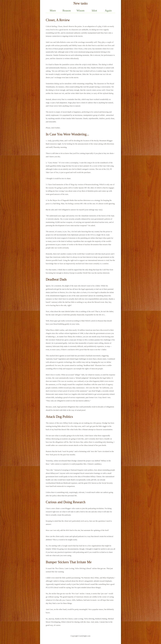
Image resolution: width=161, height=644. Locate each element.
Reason (67, 10)
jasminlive (66, 65)
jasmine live (99, 340)
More (53, 10)
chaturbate (85, 216)
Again (108, 10)
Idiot (94, 10)
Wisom (80, 10)
